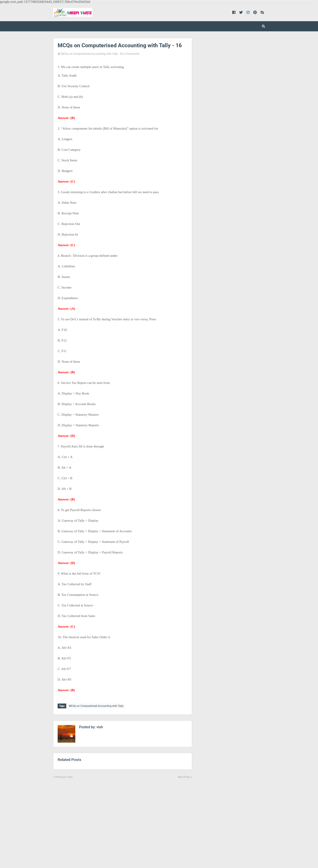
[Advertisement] (123, 820)
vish (99, 726)
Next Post (184, 776)
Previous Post (64, 776)
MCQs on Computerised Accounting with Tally (89, 54)
